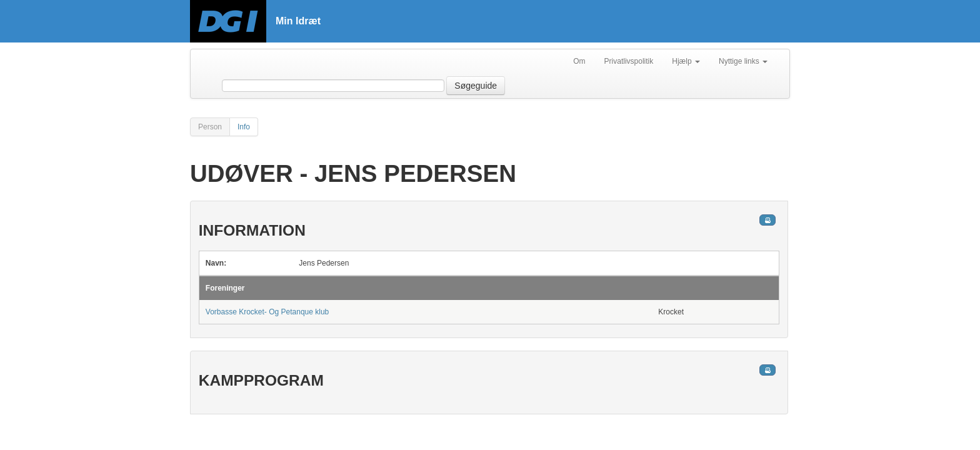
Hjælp (686, 61)
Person (210, 127)
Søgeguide (476, 86)
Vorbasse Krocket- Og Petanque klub (267, 312)
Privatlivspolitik (629, 61)
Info (244, 127)
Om (579, 61)
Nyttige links (743, 61)
